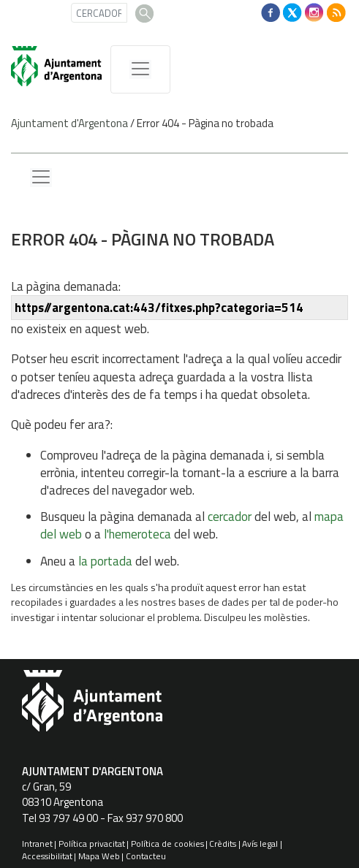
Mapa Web (99, 856)
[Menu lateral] (41, 178)
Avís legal (260, 844)
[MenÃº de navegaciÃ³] (140, 69)
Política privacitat (92, 844)
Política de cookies (167, 844)
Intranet (37, 844)
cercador (230, 517)
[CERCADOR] (99, 13)
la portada (105, 561)
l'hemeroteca (137, 534)
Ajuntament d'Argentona (69, 123)
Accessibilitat (47, 856)
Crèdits (223, 844)
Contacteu (146, 856)
